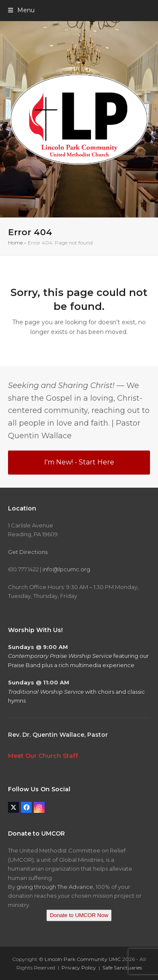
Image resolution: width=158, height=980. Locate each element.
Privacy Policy (79, 968)
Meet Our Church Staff (43, 756)
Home (15, 243)
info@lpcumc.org (66, 569)
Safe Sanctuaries (122, 968)
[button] (21, 10)
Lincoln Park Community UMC (83, 959)
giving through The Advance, (55, 887)
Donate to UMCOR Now (79, 915)
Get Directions (28, 552)
